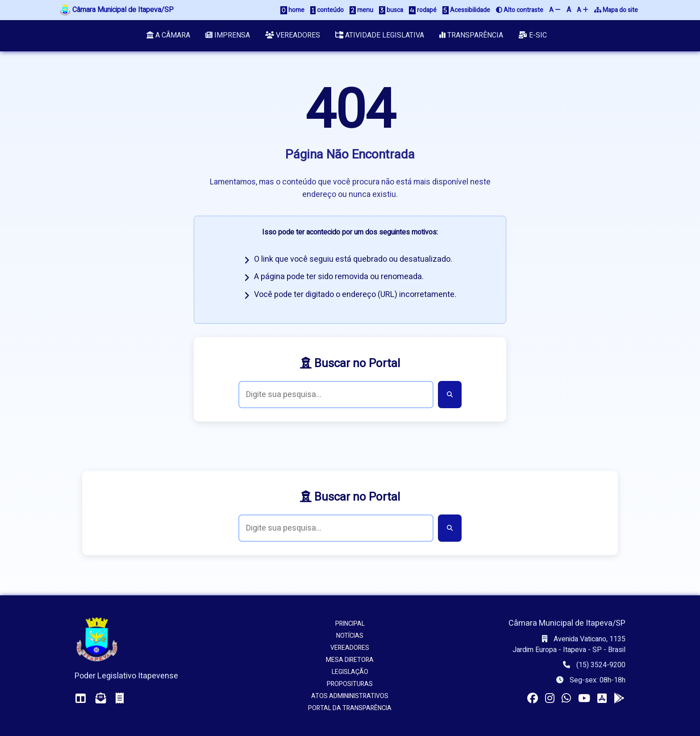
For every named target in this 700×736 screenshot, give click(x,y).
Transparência (472, 36)
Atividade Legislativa (380, 36)
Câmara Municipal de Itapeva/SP (117, 10)
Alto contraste (520, 10)
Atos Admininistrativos (350, 696)
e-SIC (534, 36)
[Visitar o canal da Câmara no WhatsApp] (566, 699)
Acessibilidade (466, 10)
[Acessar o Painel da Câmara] (81, 699)
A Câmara (167, 36)
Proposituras (350, 684)
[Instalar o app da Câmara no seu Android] (619, 699)
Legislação (350, 672)
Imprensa (227, 36)
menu (361, 10)
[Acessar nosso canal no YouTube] (584, 699)
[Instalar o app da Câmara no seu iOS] (602, 699)
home (292, 10)
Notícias (350, 636)
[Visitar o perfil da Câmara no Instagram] (550, 699)
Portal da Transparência (350, 708)
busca (391, 10)
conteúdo (327, 10)
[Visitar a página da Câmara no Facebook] (533, 699)
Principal (350, 624)
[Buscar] (450, 395)
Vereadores (293, 36)
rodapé (423, 10)
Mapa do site (616, 10)
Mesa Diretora (350, 660)
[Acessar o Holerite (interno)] (120, 699)
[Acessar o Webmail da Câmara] (101, 699)
